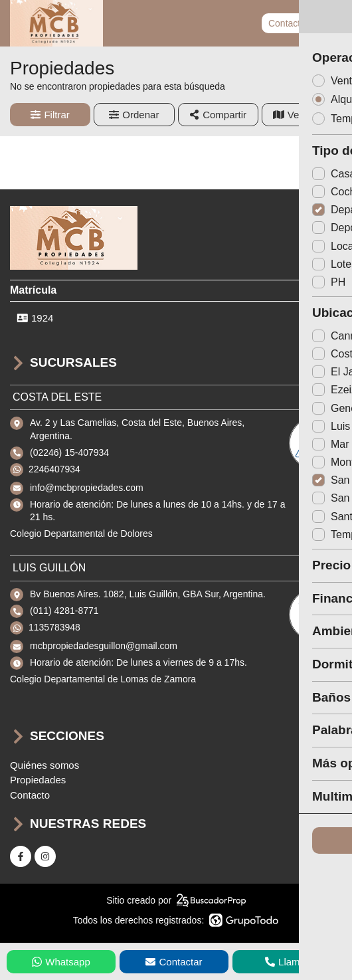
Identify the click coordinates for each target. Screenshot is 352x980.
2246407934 (54, 469)
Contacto (287, 23)
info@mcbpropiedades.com (87, 488)
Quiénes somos (44, 765)
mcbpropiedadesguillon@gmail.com (104, 646)
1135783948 (54, 627)
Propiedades (38, 780)
